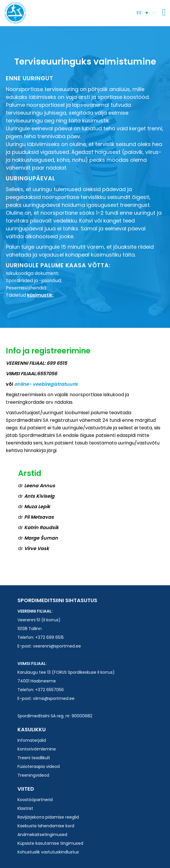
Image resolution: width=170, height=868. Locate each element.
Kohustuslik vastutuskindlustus (48, 852)
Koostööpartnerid (35, 800)
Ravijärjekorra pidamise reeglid (48, 817)
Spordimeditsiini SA (15, 13)
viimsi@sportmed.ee (54, 698)
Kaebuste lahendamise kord (46, 826)
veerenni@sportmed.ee (57, 646)
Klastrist (25, 808)
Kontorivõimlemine (37, 749)
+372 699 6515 (49, 637)
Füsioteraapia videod (39, 766)
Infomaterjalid (32, 740)
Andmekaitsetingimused (42, 835)
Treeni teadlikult (34, 758)
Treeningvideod (33, 775)
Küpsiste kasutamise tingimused (50, 843)
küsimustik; (40, 295)
